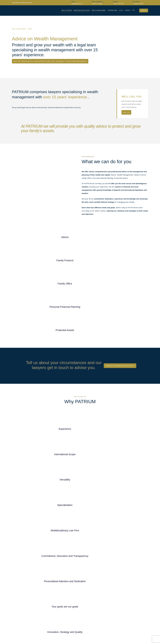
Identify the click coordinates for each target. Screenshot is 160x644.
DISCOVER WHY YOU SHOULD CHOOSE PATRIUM (80, 370)
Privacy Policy (97, 524)
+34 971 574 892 (97, 4)
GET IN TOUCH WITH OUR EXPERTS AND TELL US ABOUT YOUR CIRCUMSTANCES (50, 61)
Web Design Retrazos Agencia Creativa (132, 629)
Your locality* (115, 486)
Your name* (115, 459)
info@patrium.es (77, 4)
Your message (115, 503)
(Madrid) (130, 604)
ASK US (126, 112)
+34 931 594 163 (138, 4)
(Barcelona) (131, 607)
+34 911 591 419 (118, 4)
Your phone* (115, 477)
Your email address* (115, 468)
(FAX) (128, 613)
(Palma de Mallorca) (134, 610)
